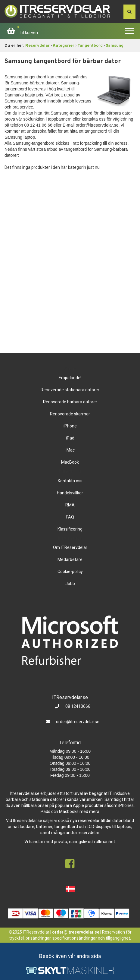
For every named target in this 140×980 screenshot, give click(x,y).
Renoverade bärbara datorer (70, 402)
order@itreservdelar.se (78, 722)
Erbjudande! (70, 378)
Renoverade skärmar (70, 414)
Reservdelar (37, 46)
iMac (70, 450)
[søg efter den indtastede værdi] (129, 12)
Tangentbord (90, 46)
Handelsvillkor (70, 493)
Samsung (115, 46)
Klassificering (70, 529)
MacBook (70, 462)
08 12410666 (77, 706)
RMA (70, 505)
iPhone (70, 426)
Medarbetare (70, 559)
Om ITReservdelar (70, 547)
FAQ (70, 517)
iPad (70, 438)
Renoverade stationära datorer (70, 390)
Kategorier (64, 46)
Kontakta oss (70, 481)
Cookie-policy (70, 572)
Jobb (70, 584)
